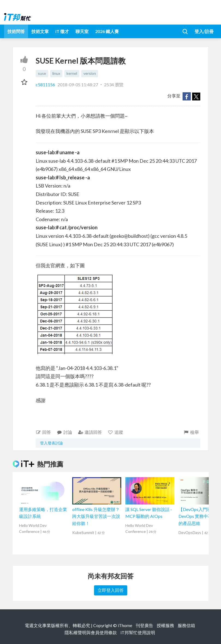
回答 (43, 432)
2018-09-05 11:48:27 (78, 84)
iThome (125, 625)
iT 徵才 (62, 31)
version (90, 73)
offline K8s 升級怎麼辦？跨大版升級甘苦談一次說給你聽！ (96, 516)
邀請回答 (90, 432)
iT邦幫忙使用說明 (138, 632)
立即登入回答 (111, 590)
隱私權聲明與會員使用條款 (91, 632)
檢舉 (191, 432)
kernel (72, 73)
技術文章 (40, 31)
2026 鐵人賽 (107, 31)
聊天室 (82, 31)
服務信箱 (186, 625)
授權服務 (165, 625)
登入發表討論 (52, 443)
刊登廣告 (144, 625)
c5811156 (46, 84)
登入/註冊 (204, 31)
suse (42, 73)
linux (56, 73)
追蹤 (115, 432)
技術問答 (16, 31)
